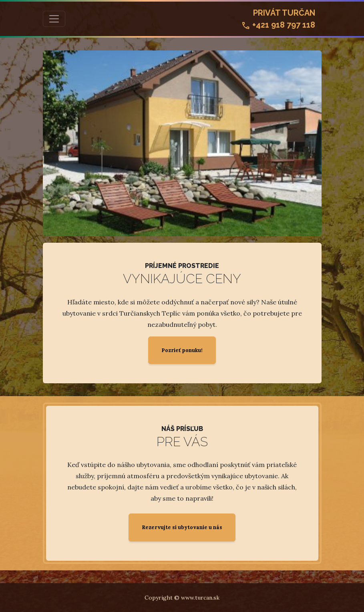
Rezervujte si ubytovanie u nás (182, 527)
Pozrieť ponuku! (182, 350)
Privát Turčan (278, 20)
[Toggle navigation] (54, 19)
